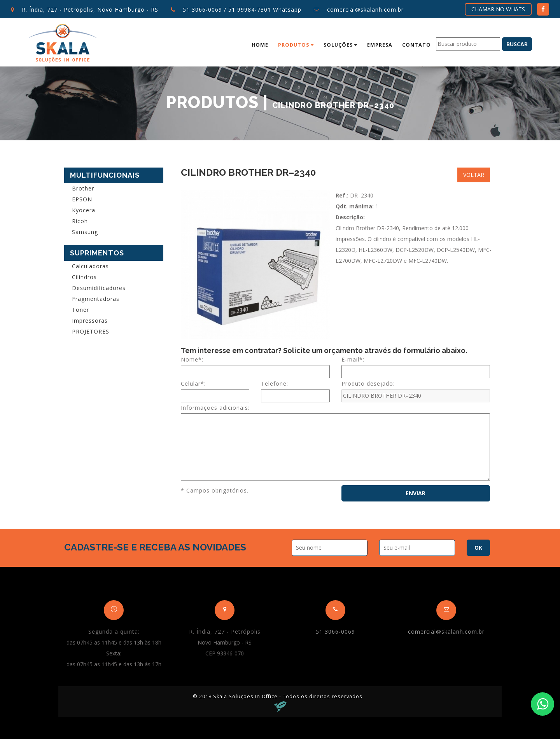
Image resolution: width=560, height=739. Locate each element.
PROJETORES (91, 331)
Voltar (474, 175)
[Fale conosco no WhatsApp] (542, 704)
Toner (80, 310)
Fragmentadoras (96, 299)
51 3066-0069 (202, 10)
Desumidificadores (99, 288)
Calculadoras (90, 266)
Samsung (85, 232)
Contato (416, 45)
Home (260, 45)
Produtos (296, 45)
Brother (83, 188)
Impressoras (90, 321)
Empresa (380, 45)
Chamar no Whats (498, 9)
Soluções (340, 45)
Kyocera (84, 210)
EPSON (82, 199)
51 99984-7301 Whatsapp (265, 10)
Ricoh (80, 221)
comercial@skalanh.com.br (365, 10)
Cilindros (84, 277)
